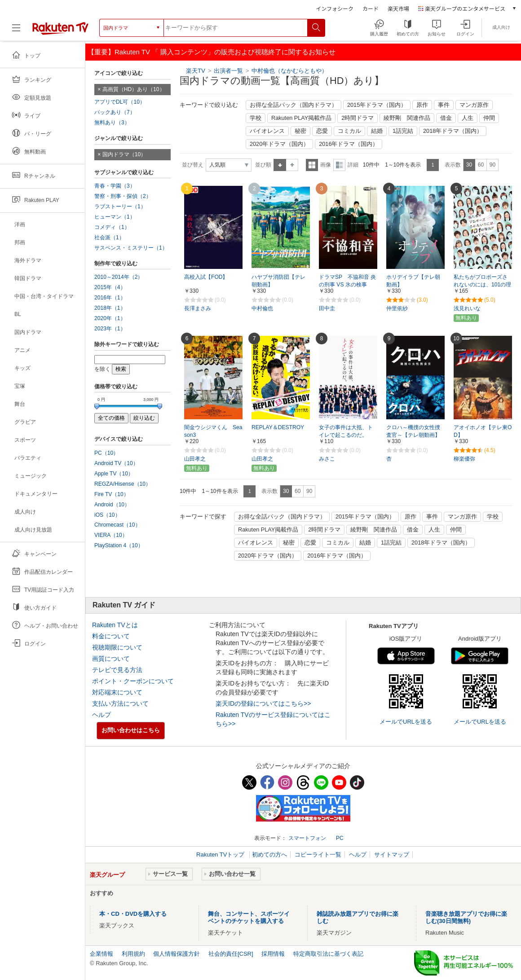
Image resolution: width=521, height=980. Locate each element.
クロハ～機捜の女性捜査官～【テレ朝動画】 (413, 431)
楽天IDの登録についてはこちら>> (263, 703)
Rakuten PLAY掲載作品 (301, 118)
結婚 (377, 131)
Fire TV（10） (112, 494)
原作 (422, 105)
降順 (292, 165)
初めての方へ (269, 855)
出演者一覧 (228, 71)
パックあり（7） (115, 112)
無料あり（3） (112, 123)
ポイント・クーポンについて (133, 681)
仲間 (489, 118)
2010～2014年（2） (119, 277)
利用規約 (133, 954)
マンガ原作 (474, 105)
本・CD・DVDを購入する (133, 914)
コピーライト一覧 (318, 855)
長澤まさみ (198, 308)
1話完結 (403, 131)
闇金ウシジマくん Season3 (213, 431)
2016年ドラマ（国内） (349, 144)
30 (469, 165)
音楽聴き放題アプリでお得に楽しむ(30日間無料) (466, 917)
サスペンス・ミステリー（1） (131, 248)
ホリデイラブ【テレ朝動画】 (413, 281)
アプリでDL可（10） (120, 102)
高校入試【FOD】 (206, 277)
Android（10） (112, 505)
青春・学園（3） (115, 186)
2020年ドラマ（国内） (279, 144)
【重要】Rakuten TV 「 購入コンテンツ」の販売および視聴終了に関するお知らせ (212, 52)
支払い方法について (120, 703)
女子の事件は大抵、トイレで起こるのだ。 (346, 431)
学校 (256, 118)
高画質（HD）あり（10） (134, 89)
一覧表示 (312, 165)
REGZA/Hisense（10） (123, 484)
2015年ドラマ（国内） (377, 105)
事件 (444, 105)
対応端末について (117, 692)
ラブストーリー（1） (120, 207)
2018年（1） (110, 308)
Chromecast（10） (117, 525)
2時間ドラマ (358, 118)
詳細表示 (339, 165)
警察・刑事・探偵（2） (123, 196)
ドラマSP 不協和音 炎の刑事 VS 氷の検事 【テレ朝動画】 (347, 285)
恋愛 (322, 131)
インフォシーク (335, 8)
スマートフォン (307, 838)
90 (492, 165)
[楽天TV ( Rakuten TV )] (60, 28)
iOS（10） (107, 515)
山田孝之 (195, 459)
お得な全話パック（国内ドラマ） (294, 105)
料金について (111, 636)
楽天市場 (398, 8)
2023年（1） (110, 329)
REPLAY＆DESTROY (278, 427)
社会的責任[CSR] (231, 954)
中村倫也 (262, 308)
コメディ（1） (112, 227)
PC (340, 838)
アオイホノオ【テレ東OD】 (483, 431)
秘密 (300, 131)
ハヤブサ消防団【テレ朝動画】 (278, 281)
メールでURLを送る (406, 722)
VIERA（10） (111, 535)
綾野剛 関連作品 (407, 118)
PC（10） (106, 453)
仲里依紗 (397, 308)
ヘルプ (102, 715)
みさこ (327, 459)
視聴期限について (117, 647)
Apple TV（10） (114, 474)
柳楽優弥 (464, 459)
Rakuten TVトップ (221, 855)
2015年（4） (110, 287)
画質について (111, 659)
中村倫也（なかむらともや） (289, 71)
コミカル (349, 131)
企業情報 (102, 954)
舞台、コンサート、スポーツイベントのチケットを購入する (249, 917)
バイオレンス (267, 131)
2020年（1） (110, 318)
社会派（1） (109, 237)
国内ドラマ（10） (124, 154)
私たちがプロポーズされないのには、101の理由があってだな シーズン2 (482, 285)
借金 (446, 118)
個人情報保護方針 (177, 954)
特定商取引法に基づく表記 (328, 954)
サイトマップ (392, 855)
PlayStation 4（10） (119, 545)
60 (481, 165)
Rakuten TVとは (115, 625)
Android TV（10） (116, 463)
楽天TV (196, 71)
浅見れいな (467, 308)
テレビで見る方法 (117, 670)
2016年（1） (110, 298)
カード (371, 8)
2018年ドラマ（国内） (453, 131)
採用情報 (273, 954)
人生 (468, 118)
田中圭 (327, 308)
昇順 (280, 165)
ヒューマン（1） (115, 217)
